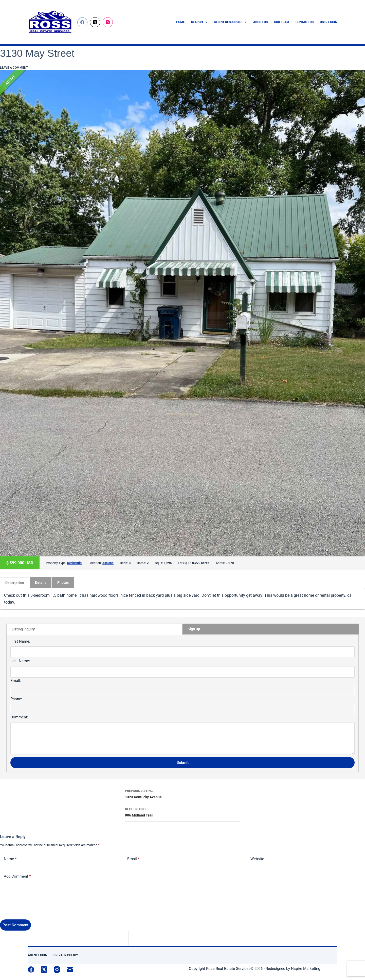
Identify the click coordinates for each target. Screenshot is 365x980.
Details (41, 582)
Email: (16, 680)
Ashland (109, 563)
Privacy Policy (66, 955)
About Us (260, 22)
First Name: (20, 641)
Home (180, 22)
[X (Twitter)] (95, 22)
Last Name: (20, 661)
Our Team (282, 22)
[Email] (70, 969)
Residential (75, 563)
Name (10, 859)
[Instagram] (108, 22)
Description (15, 583)
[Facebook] (82, 22)
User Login (328, 22)
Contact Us (305, 22)
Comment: (19, 717)
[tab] (15, 583)
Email (133, 859)
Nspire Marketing (306, 968)
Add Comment (17, 876)
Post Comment (15, 925)
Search (200, 22)
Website (257, 859)
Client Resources (231, 22)
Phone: (16, 699)
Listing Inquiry (23, 629)
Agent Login (38, 955)
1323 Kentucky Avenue (182, 793)
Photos (63, 582)
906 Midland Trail (182, 811)
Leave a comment (14, 68)
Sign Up (194, 629)
